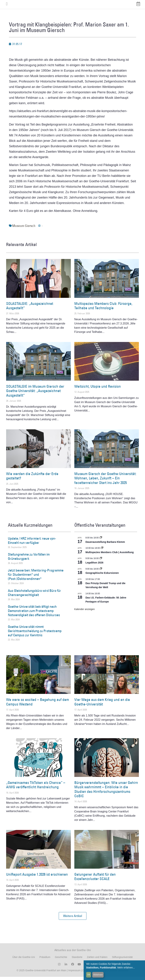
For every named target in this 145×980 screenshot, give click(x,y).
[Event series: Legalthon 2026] (101, 562)
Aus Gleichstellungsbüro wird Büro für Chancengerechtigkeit (34, 596)
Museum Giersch (24, 229)
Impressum (74, 974)
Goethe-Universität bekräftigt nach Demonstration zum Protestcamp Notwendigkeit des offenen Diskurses (34, 614)
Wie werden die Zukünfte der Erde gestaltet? (32, 479)
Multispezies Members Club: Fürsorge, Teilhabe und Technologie (103, 309)
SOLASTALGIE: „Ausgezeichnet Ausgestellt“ (30, 309)
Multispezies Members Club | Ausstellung (110, 555)
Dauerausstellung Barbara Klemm (105, 545)
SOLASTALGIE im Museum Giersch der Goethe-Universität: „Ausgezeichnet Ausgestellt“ (35, 394)
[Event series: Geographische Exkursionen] (101, 572)
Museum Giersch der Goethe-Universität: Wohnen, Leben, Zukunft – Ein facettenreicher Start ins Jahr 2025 (105, 481)
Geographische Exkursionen (102, 576)
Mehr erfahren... (126, 968)
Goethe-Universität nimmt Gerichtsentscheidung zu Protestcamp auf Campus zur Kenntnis (35, 634)
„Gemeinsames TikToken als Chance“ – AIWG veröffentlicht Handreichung (36, 788)
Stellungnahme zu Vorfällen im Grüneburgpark (29, 560)
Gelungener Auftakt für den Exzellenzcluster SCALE (95, 880)
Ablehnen (98, 975)
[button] (73, 919)
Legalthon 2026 (95, 566)
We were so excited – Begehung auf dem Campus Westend (38, 705)
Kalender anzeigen (85, 612)
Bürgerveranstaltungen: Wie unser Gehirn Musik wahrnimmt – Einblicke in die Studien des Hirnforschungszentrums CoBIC (106, 792)
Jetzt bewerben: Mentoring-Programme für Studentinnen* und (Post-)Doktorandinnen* (36, 578)
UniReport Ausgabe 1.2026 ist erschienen (37, 877)
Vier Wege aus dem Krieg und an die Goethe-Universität (102, 705)
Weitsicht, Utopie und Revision (98, 389)
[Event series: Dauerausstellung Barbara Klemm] (101, 541)
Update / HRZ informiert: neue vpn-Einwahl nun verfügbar (32, 544)
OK (89, 975)
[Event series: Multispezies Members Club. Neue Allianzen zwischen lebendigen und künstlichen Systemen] (102, 551)
